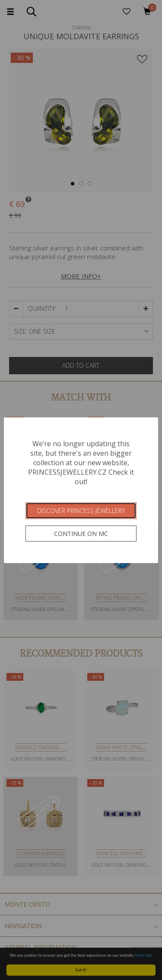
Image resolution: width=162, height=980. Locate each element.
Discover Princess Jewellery (81, 511)
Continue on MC (81, 534)
